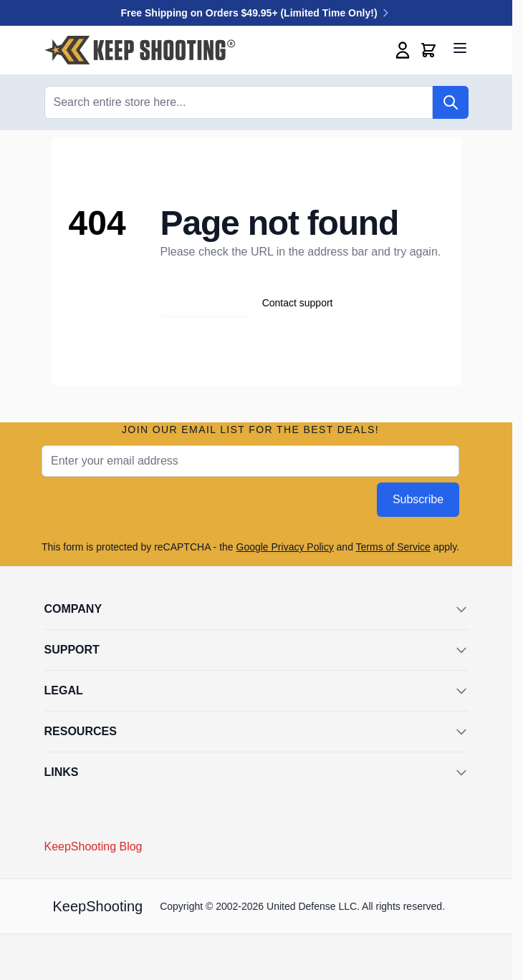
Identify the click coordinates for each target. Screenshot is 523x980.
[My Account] (403, 50)
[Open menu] (460, 48)
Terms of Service (393, 547)
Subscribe (418, 499)
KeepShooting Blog (93, 846)
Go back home (205, 303)
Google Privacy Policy (285, 547)
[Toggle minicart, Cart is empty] (428, 50)
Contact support (298, 303)
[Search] (451, 102)
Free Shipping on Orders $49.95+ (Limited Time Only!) (256, 13)
